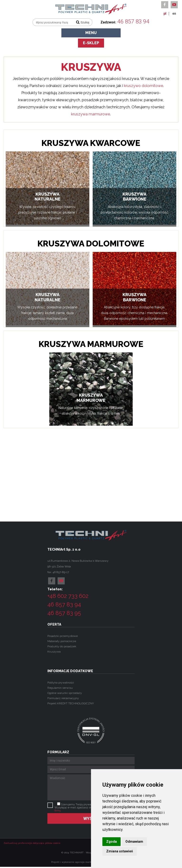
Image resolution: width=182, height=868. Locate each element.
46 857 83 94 (133, 22)
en (174, 13)
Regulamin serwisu (60, 688)
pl (165, 13)
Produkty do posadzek (62, 646)
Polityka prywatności (61, 683)
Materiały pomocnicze (62, 641)
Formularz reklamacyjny (63, 698)
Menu (91, 33)
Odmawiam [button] (134, 842)
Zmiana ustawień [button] (120, 851)
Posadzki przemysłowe (63, 636)
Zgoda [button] (111, 842)
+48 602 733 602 (68, 596)
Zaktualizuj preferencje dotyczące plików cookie (32, 843)
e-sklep (91, 43)
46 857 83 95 (64, 613)
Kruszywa (54, 652)
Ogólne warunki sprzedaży (65, 693)
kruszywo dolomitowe (143, 86)
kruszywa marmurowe (91, 114)
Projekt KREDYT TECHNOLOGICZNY (71, 703)
